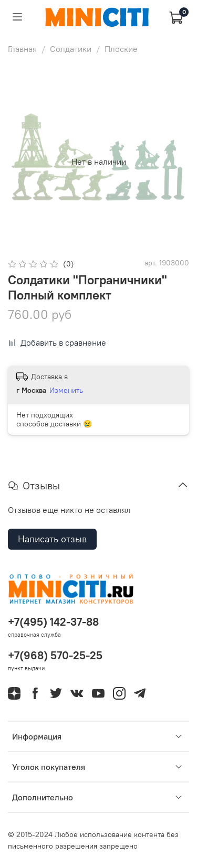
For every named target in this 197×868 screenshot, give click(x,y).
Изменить (66, 390)
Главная (22, 49)
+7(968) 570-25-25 (55, 655)
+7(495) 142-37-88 (53, 622)
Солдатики (71, 49)
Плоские (121, 49)
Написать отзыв (52, 539)
